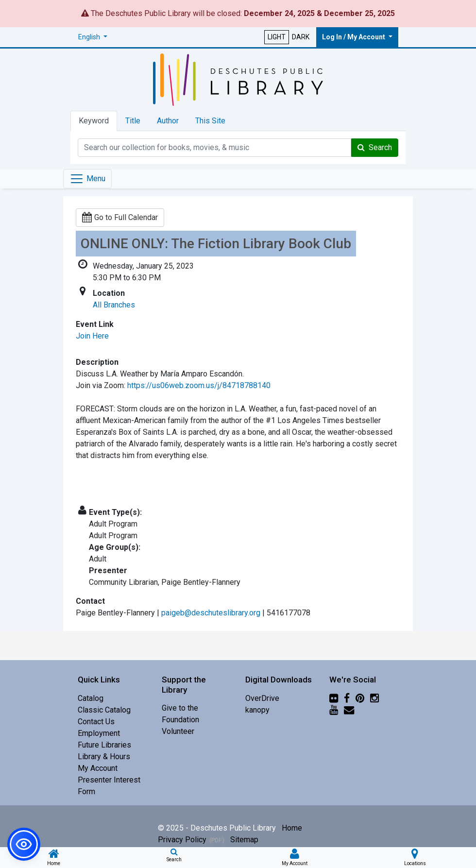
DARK (301, 37)
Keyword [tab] (94, 121)
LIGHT (277, 37)
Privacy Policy (182, 840)
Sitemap (244, 840)
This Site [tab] (210, 121)
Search (375, 147)
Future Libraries (104, 745)
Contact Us (96, 722)
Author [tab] (168, 121)
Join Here (92, 336)
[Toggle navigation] (87, 179)
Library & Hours (104, 757)
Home (292, 828)
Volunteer (178, 731)
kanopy (257, 710)
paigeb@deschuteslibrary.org (211, 613)
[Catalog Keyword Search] (214, 148)
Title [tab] (133, 121)
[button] (93, 37)
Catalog (91, 698)
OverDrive (262, 698)
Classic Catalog (104, 710)
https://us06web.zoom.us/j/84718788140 (199, 385)
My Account (98, 768)
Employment (99, 733)
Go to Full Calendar (120, 217)
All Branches (114, 305)
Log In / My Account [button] (354, 37)
